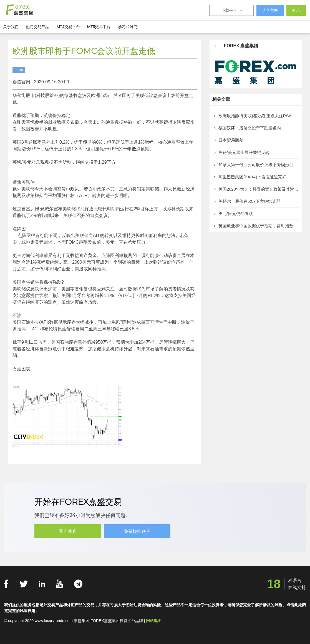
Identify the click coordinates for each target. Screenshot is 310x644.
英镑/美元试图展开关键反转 (244, 152)
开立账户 (68, 531)
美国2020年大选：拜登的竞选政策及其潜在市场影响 (259, 189)
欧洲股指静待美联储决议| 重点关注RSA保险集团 (259, 116)
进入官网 (270, 10)
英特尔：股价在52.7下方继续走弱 (249, 201)
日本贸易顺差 (231, 140)
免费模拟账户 (137, 531)
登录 (296, 10)
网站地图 (154, 621)
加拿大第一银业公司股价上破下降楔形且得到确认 (259, 165)
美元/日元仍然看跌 (236, 214)
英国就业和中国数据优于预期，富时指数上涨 (259, 226)
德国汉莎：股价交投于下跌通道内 (250, 128)
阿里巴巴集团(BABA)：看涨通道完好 (252, 177)
